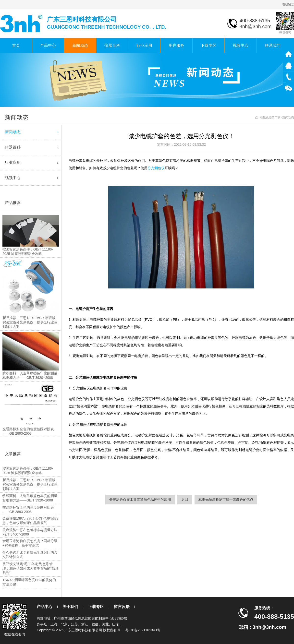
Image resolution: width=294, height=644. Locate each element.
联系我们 (273, 45)
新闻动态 (80, 45)
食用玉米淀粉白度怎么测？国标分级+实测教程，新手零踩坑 (30, 543)
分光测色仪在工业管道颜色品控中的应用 (140, 500)
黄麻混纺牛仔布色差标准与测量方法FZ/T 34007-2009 (30, 532)
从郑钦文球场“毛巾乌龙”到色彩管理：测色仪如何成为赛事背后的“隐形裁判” (31, 568)
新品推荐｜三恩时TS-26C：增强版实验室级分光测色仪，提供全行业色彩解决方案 (30, 484)
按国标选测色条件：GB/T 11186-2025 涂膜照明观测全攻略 (28, 471)
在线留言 (288, 4)
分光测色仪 (156, 168)
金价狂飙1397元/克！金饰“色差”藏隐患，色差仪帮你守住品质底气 (30, 521)
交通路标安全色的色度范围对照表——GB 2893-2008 (28, 510)
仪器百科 (112, 45)
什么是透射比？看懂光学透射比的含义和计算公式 (30, 555)
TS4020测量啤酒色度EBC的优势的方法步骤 (29, 582)
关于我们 (70, 607)
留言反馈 (122, 607)
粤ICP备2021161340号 (143, 630)
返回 (185, 500)
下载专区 (208, 45)
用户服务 (176, 45)
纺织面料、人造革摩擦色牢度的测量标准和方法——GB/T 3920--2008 (30, 498)
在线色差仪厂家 (270, 118)
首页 (16, 45)
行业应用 (144, 45)
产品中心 (48, 45)
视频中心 (241, 45)
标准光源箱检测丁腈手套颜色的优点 (226, 500)
